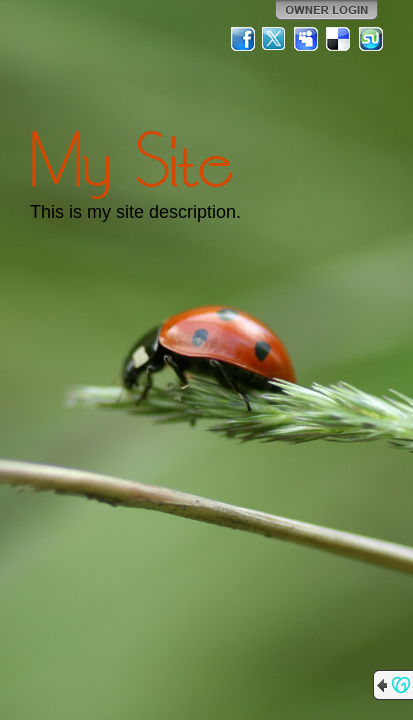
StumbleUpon (371, 39)
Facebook (243, 39)
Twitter (275, 39)
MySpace (307, 39)
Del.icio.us (339, 39)
